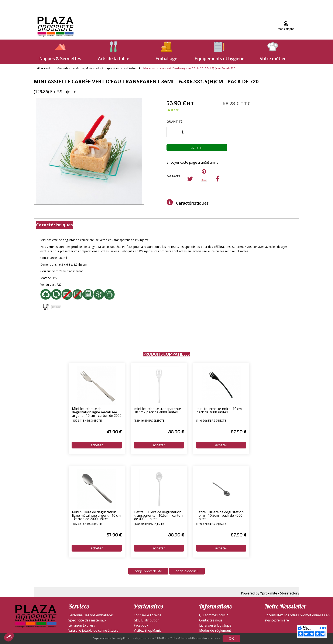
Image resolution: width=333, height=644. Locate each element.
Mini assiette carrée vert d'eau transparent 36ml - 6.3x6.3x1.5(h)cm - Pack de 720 (146, 81)
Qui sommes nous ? (214, 615)
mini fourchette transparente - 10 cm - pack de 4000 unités (159, 411)
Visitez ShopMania (148, 630)
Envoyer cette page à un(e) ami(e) (193, 162)
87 (239, 432)
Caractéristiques (192, 203)
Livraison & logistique (215, 625)
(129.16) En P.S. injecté (149, 421)
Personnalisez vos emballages (91, 615)
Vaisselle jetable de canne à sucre (93, 630)
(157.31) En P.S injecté (87, 421)
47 (114, 432)
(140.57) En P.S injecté (211, 524)
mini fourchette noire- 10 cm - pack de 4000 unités (220, 411)
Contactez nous (211, 620)
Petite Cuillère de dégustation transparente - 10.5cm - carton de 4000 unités (158, 516)
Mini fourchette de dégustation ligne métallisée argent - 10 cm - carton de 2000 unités (97, 412)
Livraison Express (82, 625)
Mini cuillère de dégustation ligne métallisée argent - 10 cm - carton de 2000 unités (96, 516)
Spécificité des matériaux (87, 620)
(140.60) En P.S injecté (211, 421)
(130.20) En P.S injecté (149, 524)
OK (231, 638)
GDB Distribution (147, 620)
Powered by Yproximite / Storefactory (270, 593)
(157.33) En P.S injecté (87, 524)
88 (176, 432)
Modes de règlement (215, 630)
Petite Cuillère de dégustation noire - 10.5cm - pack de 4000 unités (220, 516)
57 (114, 535)
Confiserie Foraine (148, 615)
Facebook (141, 625)
